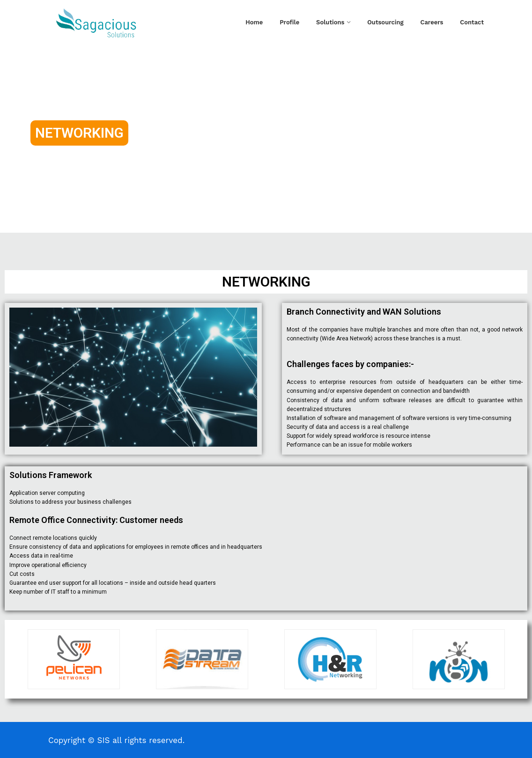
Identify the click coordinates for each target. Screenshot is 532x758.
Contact (472, 22)
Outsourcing (385, 22)
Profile (289, 22)
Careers (432, 22)
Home (254, 22)
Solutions (330, 22)
